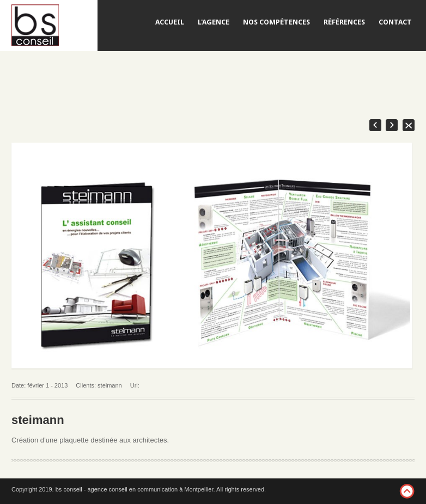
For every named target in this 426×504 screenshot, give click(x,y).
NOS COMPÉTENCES (276, 22)
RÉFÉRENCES (344, 22)
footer (407, 491)
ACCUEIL (170, 22)
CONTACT (395, 22)
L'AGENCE (214, 22)
